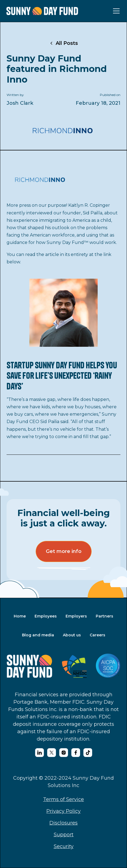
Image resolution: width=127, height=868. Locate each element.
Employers (76, 616)
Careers (98, 635)
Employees (46, 616)
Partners (105, 616)
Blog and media (38, 635)
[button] (115, 11)
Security (64, 846)
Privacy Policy (63, 811)
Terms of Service (63, 799)
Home (20, 616)
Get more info (64, 551)
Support (64, 835)
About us (72, 635)
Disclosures (63, 823)
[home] (42, 11)
